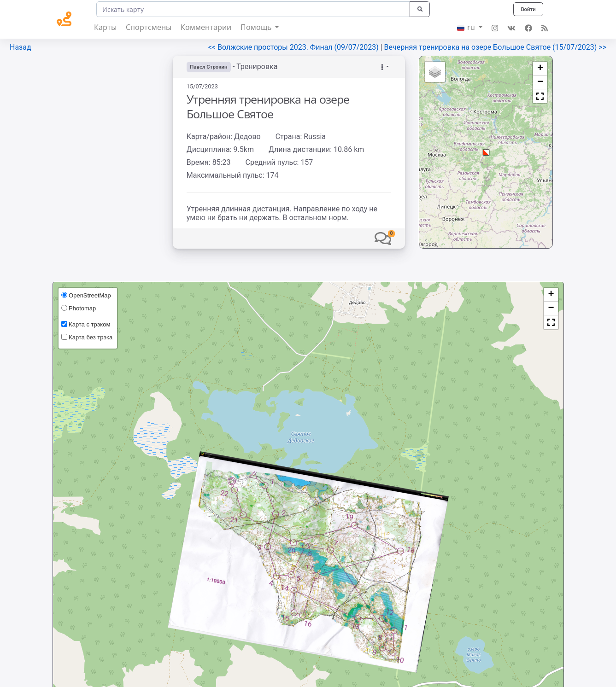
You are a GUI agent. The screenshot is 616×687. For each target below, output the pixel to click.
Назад (21, 47)
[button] (383, 238)
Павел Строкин (210, 67)
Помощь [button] (257, 27)
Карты (105, 27)
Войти (527, 9)
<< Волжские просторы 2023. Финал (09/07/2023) (294, 47)
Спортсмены (149, 27)
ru (467, 27)
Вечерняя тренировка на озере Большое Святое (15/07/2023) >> (495, 47)
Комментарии (206, 27)
